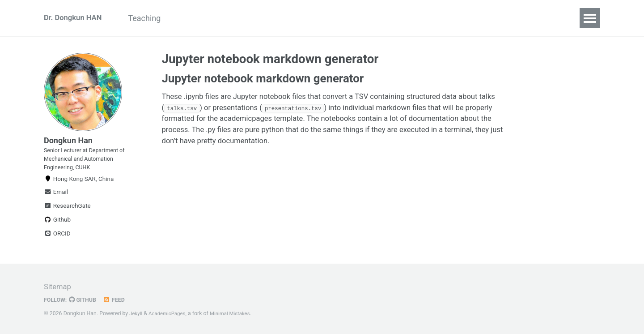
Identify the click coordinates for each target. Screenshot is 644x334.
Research (250, 18)
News (353, 18)
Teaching (155, 18)
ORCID (57, 245)
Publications (305, 18)
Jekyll (136, 314)
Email (56, 203)
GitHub (86, 300)
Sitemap (59, 287)
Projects (203, 18)
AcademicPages (170, 314)
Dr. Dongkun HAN (75, 18)
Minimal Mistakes (236, 314)
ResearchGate (67, 217)
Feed (119, 300)
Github (57, 231)
